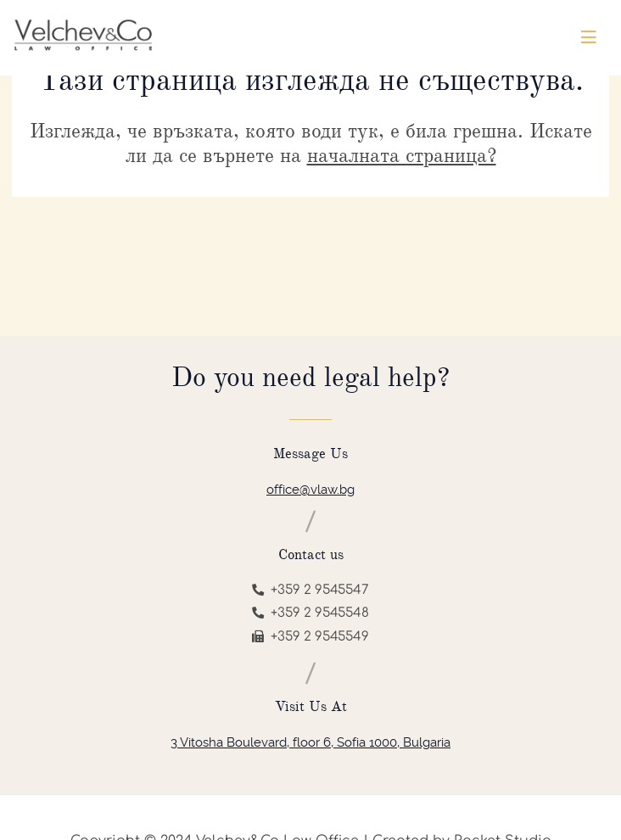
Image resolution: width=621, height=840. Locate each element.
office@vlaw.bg (310, 490)
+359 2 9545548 (310, 613)
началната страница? (402, 155)
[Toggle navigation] (589, 38)
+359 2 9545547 (310, 590)
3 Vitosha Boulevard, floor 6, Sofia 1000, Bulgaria (310, 742)
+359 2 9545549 (310, 637)
